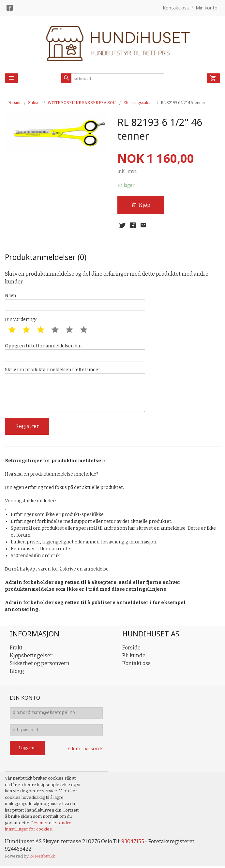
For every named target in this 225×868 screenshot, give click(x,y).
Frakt (16, 649)
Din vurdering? (21, 320)
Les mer (40, 824)
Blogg (17, 672)
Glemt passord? (85, 751)
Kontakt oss (136, 665)
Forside (15, 103)
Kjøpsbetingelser (31, 657)
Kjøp (141, 205)
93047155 (133, 843)
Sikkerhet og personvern (40, 665)
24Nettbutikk (42, 858)
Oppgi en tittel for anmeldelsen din (75, 353)
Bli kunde (134, 657)
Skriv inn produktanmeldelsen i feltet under (75, 391)
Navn (75, 302)
